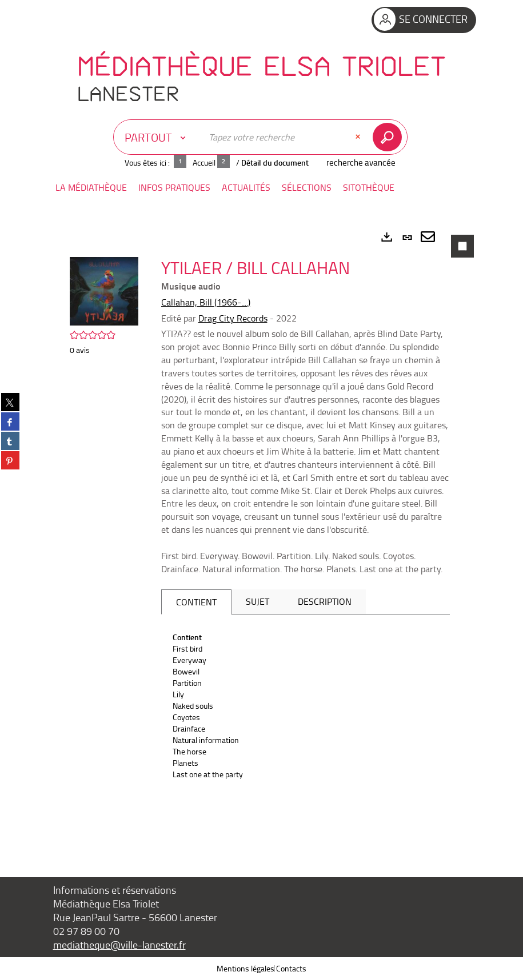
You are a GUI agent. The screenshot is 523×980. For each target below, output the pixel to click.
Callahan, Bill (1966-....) (206, 302)
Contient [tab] (196, 602)
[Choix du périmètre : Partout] (158, 137)
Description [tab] (325, 601)
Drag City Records (233, 318)
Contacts (291, 968)
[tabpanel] (262, 535)
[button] (91, 188)
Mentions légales (245, 968)
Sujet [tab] (257, 601)
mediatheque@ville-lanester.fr (119, 945)
